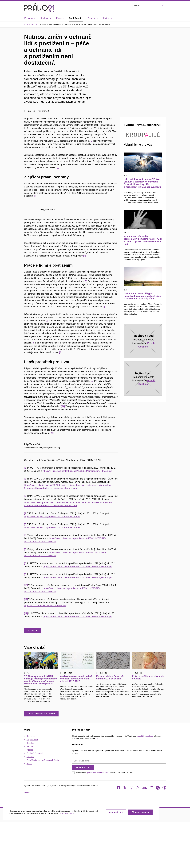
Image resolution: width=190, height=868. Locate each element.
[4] (84, 301)
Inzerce (30, 796)
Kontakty (30, 802)
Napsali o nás (32, 785)
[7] (47, 366)
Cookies (27, 838)
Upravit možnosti (68, 862)
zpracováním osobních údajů (97, 818)
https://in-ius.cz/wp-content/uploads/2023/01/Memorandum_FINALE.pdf (78, 517)
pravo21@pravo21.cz (145, 782)
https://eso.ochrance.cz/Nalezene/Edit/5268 (45, 651)
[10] (92, 427)
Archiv (29, 809)
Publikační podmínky (36, 799)
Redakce (30, 789)
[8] (33, 389)
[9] (60, 398)
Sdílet (32, 676)
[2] (58, 168)
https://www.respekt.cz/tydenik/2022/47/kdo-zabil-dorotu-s (52, 562)
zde (97, 784)
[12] (52, 479)
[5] (86, 327)
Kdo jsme (31, 782)
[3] (35, 196)
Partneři (30, 792)
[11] (26, 645)
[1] (91, 141)
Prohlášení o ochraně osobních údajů (43, 806)
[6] (104, 352)
